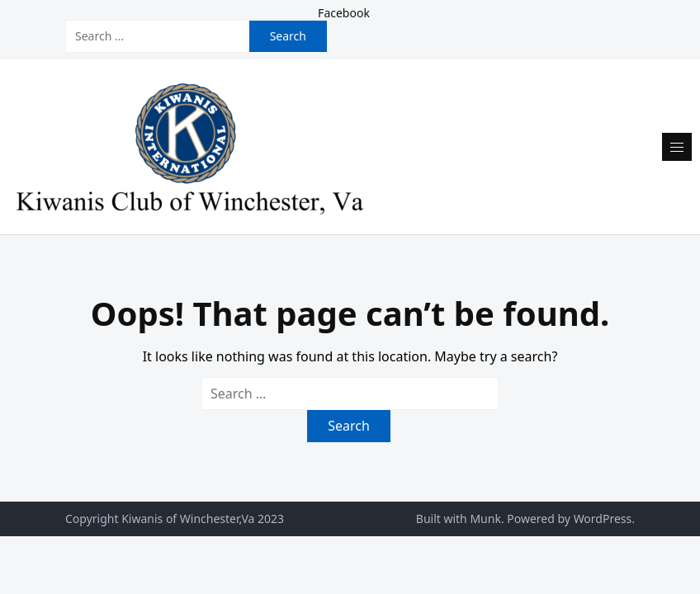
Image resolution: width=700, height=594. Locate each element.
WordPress (603, 519)
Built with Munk (459, 519)
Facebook (344, 13)
